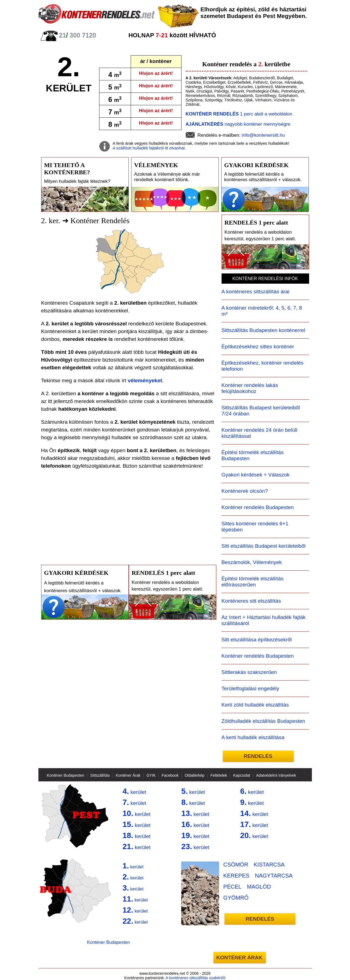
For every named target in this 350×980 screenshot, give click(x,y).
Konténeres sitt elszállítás (251, 601)
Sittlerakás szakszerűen (249, 672)
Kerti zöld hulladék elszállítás (255, 705)
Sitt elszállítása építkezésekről (257, 640)
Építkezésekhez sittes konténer (258, 347)
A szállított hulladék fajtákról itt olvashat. (149, 148)
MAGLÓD (259, 887)
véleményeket (145, 380)
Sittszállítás (100, 775)
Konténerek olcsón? (245, 491)
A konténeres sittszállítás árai (256, 292)
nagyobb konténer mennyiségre (238, 124)
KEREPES (236, 876)
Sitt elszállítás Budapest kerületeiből (264, 546)
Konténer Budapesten (66, 775)
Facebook (170, 775)
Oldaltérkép (194, 775)
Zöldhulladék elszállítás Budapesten (263, 721)
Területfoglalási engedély (250, 688)
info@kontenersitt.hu (263, 135)
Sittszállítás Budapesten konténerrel (263, 330)
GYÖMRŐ (236, 898)
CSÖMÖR (236, 865)
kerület (135, 791)
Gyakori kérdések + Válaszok (256, 475)
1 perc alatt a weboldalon (239, 114)
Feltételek (219, 775)
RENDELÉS (258, 756)
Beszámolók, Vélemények (252, 562)
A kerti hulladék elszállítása (253, 737)
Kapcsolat (242, 775)
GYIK (151, 775)
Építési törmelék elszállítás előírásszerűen (253, 582)
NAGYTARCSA (274, 876)
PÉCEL (232, 887)
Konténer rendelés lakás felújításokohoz (250, 388)
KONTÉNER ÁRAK (239, 957)
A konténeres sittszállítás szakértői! (196, 978)
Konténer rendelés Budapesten (258, 507)
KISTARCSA (269, 865)
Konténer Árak (128, 775)
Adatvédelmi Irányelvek (276, 775)
